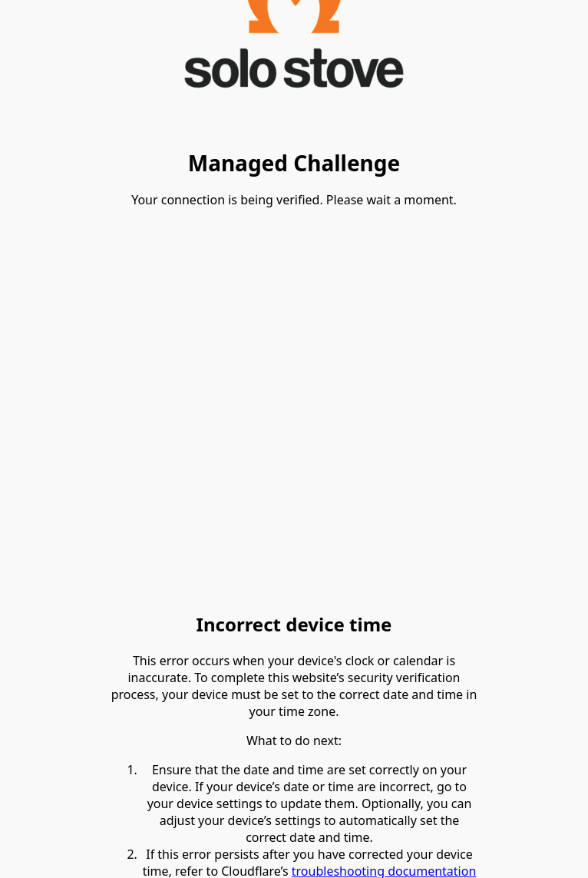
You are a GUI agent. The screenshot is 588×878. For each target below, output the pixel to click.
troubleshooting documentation (384, 868)
